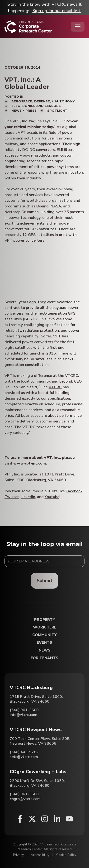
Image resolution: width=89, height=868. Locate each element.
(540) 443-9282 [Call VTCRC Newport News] (24, 752)
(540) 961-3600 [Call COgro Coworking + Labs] (24, 794)
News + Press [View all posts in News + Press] (24, 110)
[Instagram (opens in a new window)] (45, 819)
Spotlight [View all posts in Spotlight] (57, 110)
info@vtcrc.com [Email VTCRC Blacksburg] (23, 715)
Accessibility (40, 855)
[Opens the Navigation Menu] (78, 27)
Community (44, 635)
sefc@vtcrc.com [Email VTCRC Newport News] (24, 757)
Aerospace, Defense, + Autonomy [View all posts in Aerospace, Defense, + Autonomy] (43, 101)
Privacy (18, 855)
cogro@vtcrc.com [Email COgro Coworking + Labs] (25, 799)
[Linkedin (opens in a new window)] (57, 819)
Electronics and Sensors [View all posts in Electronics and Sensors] (36, 106)
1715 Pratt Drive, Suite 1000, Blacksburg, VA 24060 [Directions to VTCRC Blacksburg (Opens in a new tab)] (36, 699)
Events (44, 643)
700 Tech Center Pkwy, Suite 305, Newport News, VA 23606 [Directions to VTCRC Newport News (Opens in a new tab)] (40, 741)
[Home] (28, 27)
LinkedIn (28, 497)
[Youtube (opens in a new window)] (69, 819)
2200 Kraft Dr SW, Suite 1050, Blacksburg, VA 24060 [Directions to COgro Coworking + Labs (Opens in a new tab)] (37, 783)
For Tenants (44, 658)
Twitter (12, 497)
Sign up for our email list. (57, 11)
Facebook (74, 491)
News (45, 650)
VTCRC (55, 387)
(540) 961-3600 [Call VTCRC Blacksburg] (24, 710)
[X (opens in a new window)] (32, 819)
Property (45, 620)
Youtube (52, 497)
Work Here (45, 627)
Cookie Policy (66, 855)
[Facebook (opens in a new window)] (20, 819)
